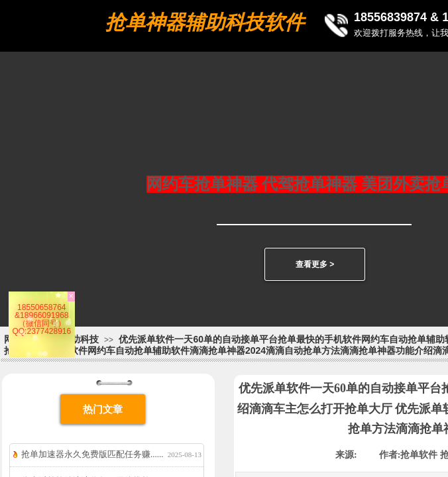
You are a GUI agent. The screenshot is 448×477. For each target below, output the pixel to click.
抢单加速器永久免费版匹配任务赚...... (92, 454)
